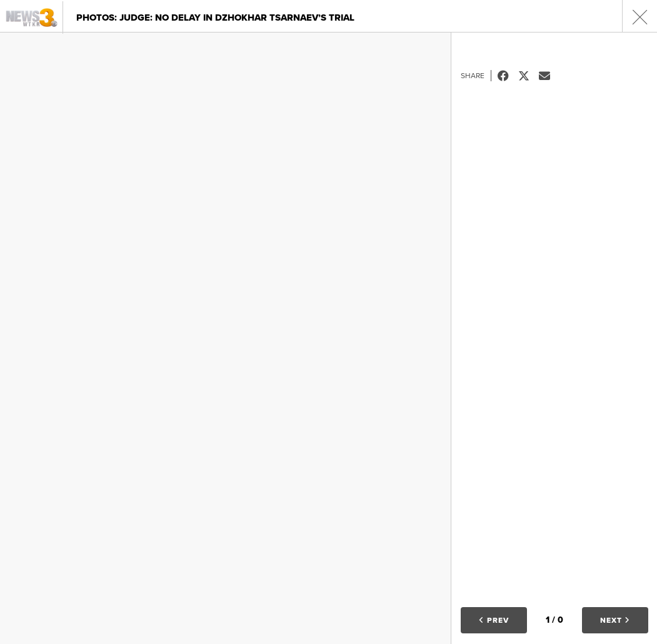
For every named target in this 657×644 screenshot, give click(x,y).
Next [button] (615, 620)
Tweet (529, 76)
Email (549, 76)
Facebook (508, 76)
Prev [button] (494, 620)
